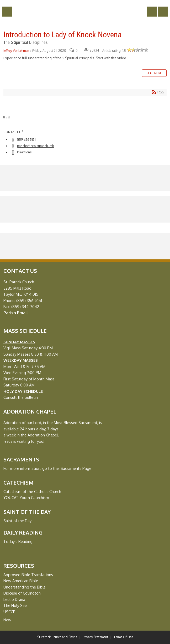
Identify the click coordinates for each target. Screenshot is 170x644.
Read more (154, 73)
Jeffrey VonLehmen (16, 51)
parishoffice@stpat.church (35, 146)
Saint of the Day (17, 521)
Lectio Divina (14, 599)
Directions (24, 152)
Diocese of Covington (22, 593)
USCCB (9, 612)
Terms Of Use (123, 637)
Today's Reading (18, 541)
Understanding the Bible (25, 587)
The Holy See (15, 605)
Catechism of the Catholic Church (32, 491)
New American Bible (21, 581)
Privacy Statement (95, 637)
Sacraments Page (76, 468)
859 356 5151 (26, 140)
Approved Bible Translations (28, 575)
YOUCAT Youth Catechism (26, 497)
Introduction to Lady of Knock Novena (62, 35)
